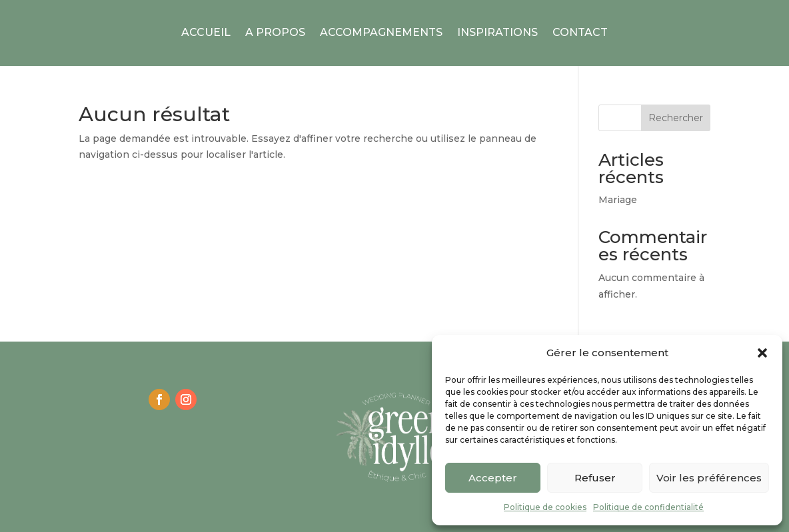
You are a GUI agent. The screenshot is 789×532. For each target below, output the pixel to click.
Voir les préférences (709, 478)
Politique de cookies (545, 507)
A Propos (275, 32)
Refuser (595, 478)
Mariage (618, 200)
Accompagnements (381, 32)
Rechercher (676, 118)
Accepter (493, 478)
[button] (762, 353)
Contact (580, 32)
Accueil (206, 32)
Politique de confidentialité (648, 507)
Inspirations (497, 32)
